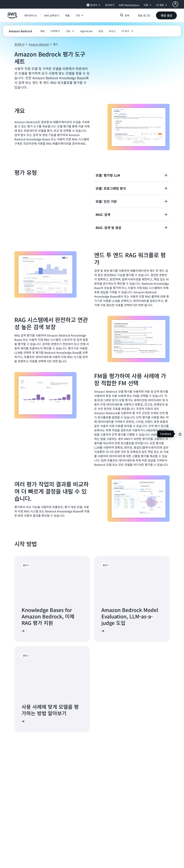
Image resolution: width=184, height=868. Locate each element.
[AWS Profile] (175, 4)
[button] (52, 15)
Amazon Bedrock (39, 44)
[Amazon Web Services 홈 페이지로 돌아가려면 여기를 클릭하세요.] (12, 17)
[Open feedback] (180, 434)
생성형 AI (19, 44)
